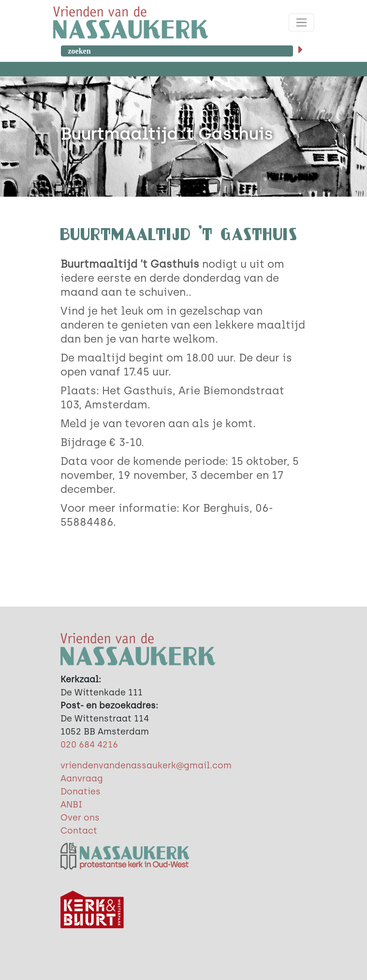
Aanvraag (82, 778)
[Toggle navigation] (301, 22)
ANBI (71, 805)
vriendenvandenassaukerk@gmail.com (146, 765)
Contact (79, 831)
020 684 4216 (89, 745)
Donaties (81, 792)
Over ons (80, 818)
